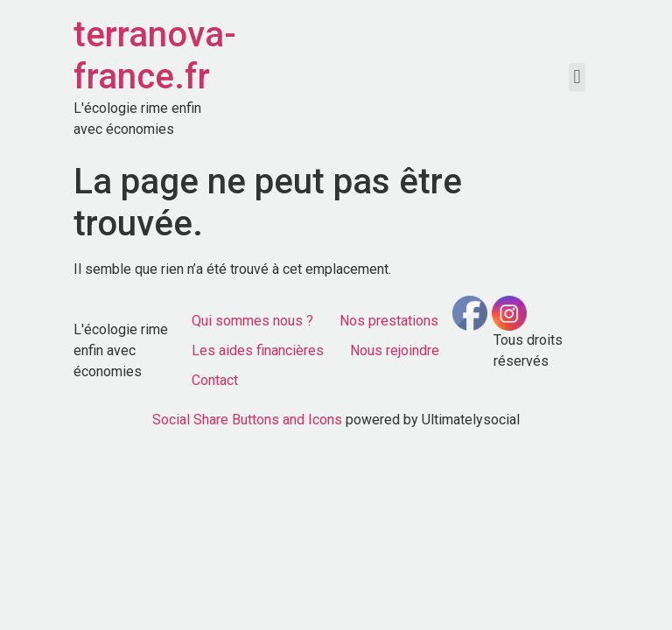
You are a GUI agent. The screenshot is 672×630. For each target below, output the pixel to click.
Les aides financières (258, 350)
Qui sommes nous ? (252, 321)
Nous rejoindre (395, 350)
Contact (215, 380)
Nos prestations (389, 321)
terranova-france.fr (155, 56)
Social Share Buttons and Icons (247, 420)
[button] (577, 77)
